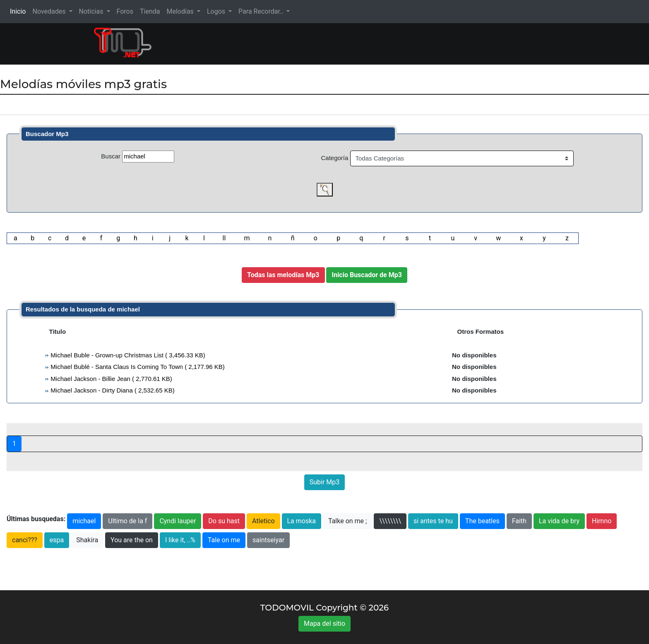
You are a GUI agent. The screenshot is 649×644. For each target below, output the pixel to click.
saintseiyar (268, 540)
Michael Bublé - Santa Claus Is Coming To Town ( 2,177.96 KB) (137, 367)
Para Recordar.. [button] (262, 11)
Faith (519, 521)
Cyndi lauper (178, 521)
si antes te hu (433, 521)
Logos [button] (217, 11)
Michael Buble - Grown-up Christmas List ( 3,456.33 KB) (127, 355)
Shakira (87, 540)
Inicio (19, 11)
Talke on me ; (347, 521)
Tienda (150, 11)
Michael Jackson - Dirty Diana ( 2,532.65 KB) (112, 390)
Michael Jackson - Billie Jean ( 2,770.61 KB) (111, 379)
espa (57, 540)
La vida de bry (559, 521)
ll (224, 238)
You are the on (132, 540)
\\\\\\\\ (390, 521)
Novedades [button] (50, 11)
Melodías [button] (181, 11)
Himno (602, 521)
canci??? (25, 540)
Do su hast (224, 521)
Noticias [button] (92, 11)
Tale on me (224, 540)
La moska (302, 521)
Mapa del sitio (324, 624)
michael (84, 521)
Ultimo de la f (127, 521)
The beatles (482, 521)
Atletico (263, 521)
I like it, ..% (180, 540)
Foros (125, 11)
